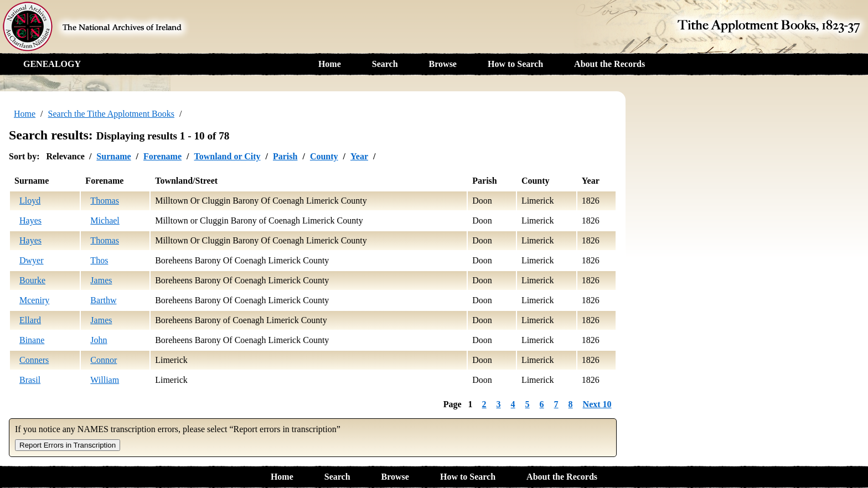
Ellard (30, 320)
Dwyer (32, 260)
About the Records (609, 64)
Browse (443, 64)
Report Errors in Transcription (68, 445)
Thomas (105, 201)
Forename (162, 156)
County (324, 156)
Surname (113, 156)
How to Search (515, 64)
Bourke (32, 280)
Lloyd (30, 201)
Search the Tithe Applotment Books (111, 114)
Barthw (103, 300)
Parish (285, 156)
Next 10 (597, 404)
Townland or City (227, 156)
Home (330, 64)
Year (359, 156)
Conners (34, 360)
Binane (32, 340)
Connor (104, 360)
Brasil (30, 380)
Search (385, 64)
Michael (105, 220)
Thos (99, 260)
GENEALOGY (52, 64)
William (105, 380)
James (101, 280)
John (99, 340)
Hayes (30, 220)
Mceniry (34, 300)
